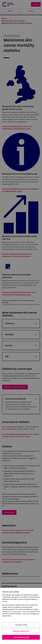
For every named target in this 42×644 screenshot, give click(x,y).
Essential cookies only (21, 631)
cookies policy (17, 612)
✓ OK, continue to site (21, 637)
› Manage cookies (21, 625)
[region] (21, 616)
